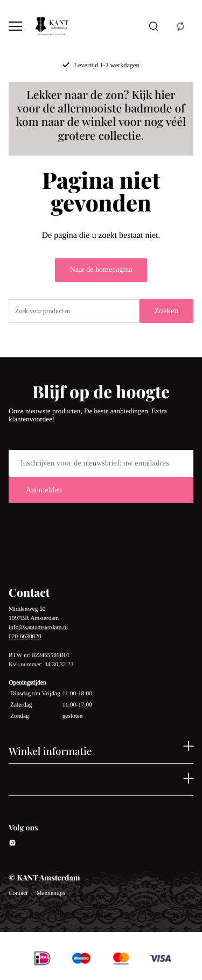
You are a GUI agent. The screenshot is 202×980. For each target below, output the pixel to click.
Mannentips (51, 893)
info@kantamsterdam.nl (38, 628)
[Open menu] (15, 26)
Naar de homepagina (101, 270)
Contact (18, 893)
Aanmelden (44, 490)
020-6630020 (25, 637)
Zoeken (166, 311)
